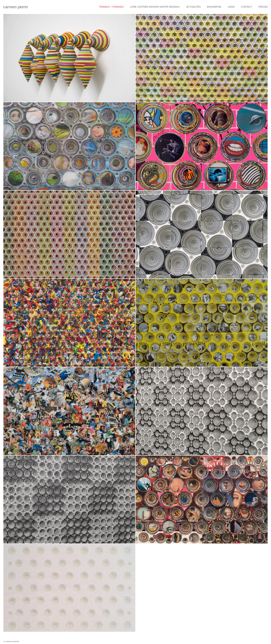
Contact (246, 7)
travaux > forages (111, 7)
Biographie (214, 7)
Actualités (194, 7)
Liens (231, 7)
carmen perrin (16, 7)
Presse (263, 7)
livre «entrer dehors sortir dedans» (155, 7)
